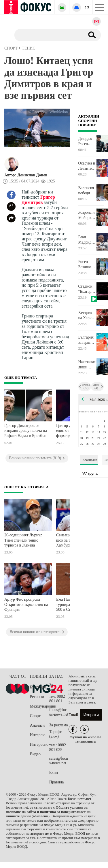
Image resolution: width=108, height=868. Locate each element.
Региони (37, 697)
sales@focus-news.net (59, 761)
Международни (40, 706)
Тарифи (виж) (56, 734)
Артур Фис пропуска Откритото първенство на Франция (26, 604)
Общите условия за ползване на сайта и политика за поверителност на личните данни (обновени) (48, 812)
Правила (57, 782)
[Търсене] (47, 35)
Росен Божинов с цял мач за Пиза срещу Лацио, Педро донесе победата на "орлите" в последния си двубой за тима (87, 264)
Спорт (35, 716)
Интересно (39, 744)
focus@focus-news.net (59, 712)
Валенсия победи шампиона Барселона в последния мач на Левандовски (87, 191)
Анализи (37, 725)
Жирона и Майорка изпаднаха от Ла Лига (87, 215)
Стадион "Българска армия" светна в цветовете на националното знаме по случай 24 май (87, 289)
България (38, 687)
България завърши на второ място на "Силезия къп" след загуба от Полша (86, 340)
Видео (35, 754)
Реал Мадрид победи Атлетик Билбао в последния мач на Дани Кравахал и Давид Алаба (87, 240)
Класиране (90, 460)
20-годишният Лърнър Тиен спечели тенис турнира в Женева (23, 540)
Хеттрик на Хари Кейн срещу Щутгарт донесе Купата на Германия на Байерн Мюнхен (87, 315)
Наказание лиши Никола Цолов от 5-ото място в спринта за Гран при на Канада (87, 365)
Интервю (38, 735)
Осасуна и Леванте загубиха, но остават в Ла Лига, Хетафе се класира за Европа (87, 166)
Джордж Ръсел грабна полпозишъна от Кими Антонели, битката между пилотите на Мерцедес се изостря (87, 141)
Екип (54, 773)
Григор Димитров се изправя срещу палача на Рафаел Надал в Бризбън (26, 431)
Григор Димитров (38, 200)
